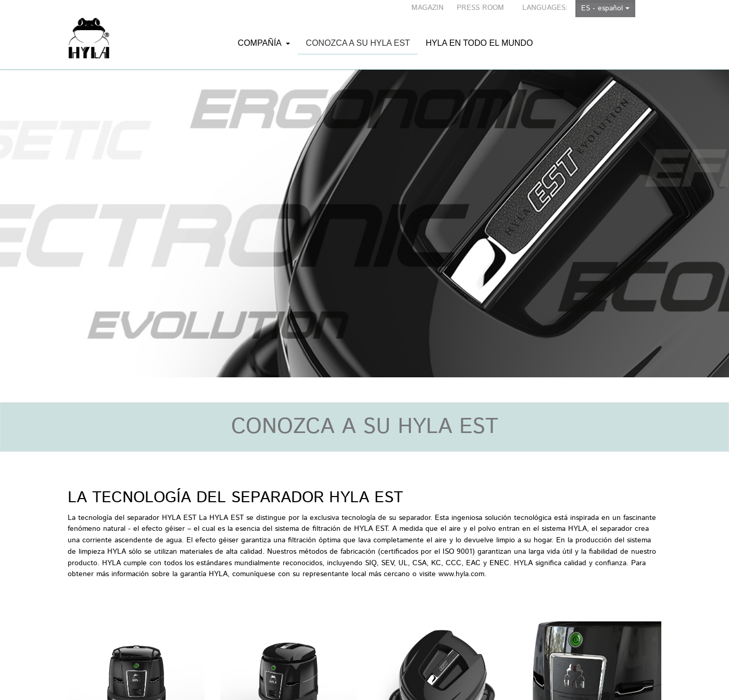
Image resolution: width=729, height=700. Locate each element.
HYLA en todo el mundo (479, 32)
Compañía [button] (264, 32)
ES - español (605, 8)
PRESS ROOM (480, 8)
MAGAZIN (428, 8)
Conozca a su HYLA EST (358, 47)
